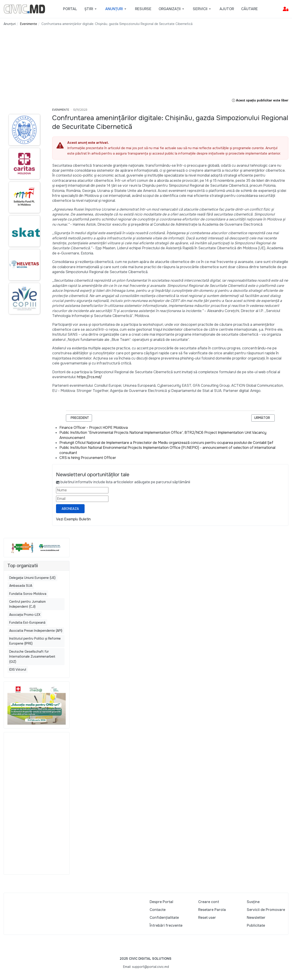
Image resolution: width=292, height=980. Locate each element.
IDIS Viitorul (18, 670)
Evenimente (61, 110)
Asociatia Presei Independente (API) (36, 631)
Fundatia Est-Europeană (27, 623)
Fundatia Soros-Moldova (28, 594)
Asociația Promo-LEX (25, 615)
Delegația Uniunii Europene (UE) (32, 578)
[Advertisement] (110, 66)
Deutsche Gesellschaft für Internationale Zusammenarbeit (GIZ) (32, 657)
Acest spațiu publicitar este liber (260, 101)
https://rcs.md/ (89, 377)
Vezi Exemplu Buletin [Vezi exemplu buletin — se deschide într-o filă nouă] (73, 519)
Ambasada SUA (21, 586)
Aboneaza (70, 509)
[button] (91, 9)
